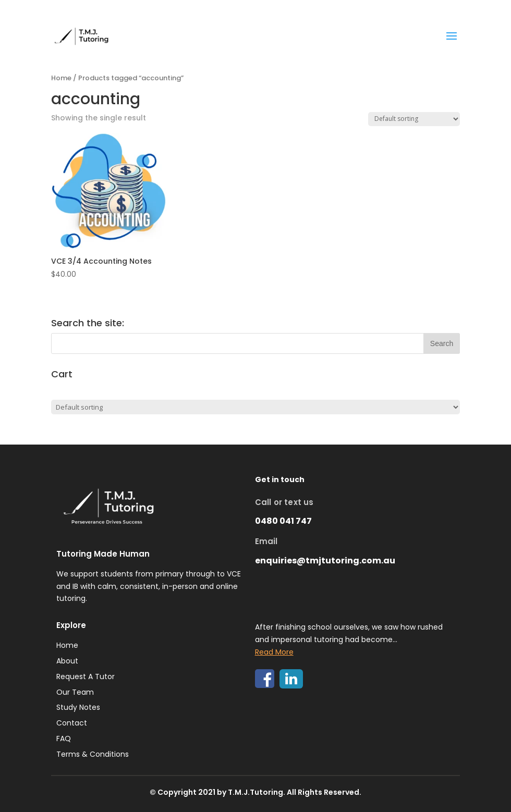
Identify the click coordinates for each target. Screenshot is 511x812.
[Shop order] (414, 119)
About (67, 661)
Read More (274, 652)
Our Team (75, 692)
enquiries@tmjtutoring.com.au (325, 561)
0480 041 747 (283, 521)
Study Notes (78, 707)
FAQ (64, 739)
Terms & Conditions (93, 754)
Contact (72, 723)
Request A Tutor (86, 676)
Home (61, 78)
